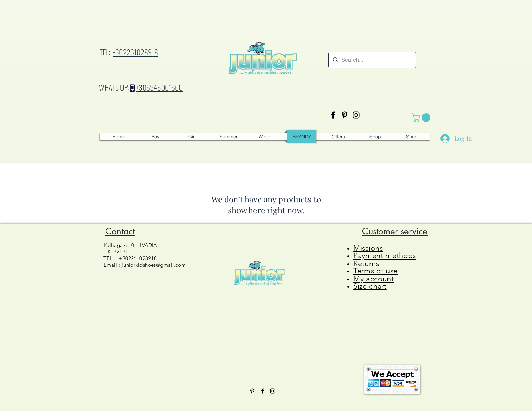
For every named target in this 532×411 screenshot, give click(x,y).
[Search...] (372, 60)
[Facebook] (333, 115)
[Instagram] (356, 115)
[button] (422, 118)
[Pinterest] (345, 115)
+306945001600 (159, 87)
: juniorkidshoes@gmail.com (152, 265)
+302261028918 (135, 52)
